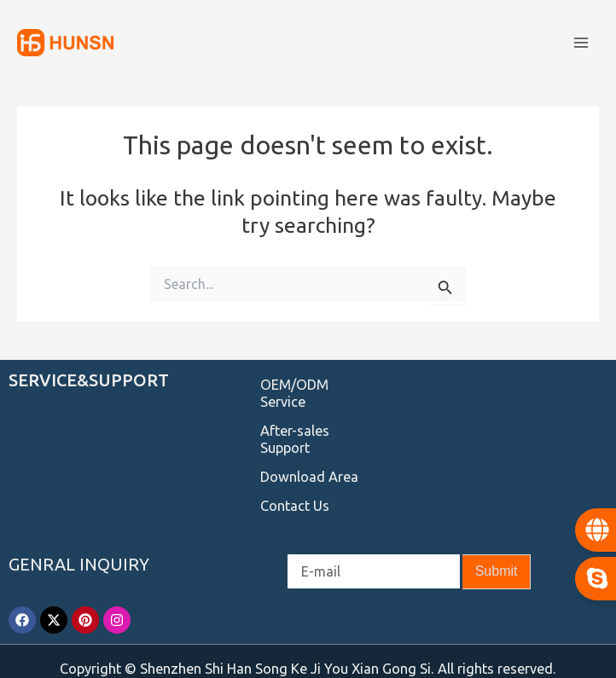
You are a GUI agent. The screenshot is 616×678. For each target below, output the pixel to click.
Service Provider (56, 661)
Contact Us (295, 506)
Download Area (309, 477)
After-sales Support (295, 439)
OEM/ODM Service (294, 393)
